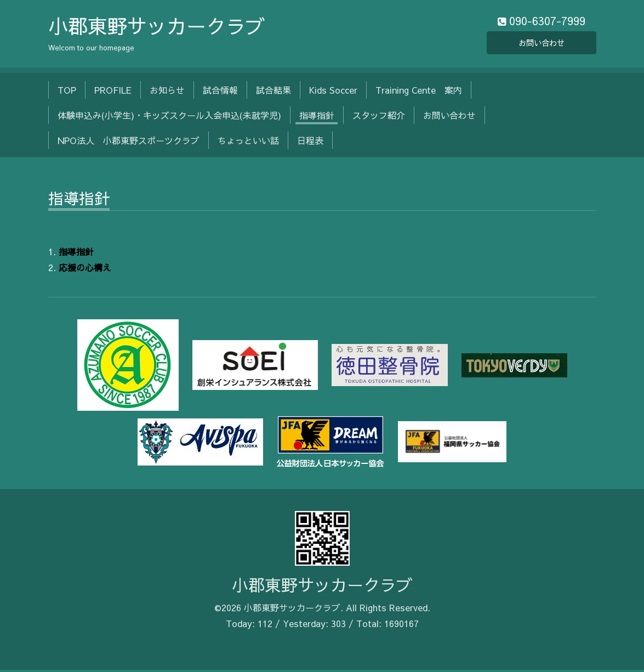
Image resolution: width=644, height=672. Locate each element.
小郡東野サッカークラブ (157, 28)
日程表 (310, 143)
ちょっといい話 (248, 143)
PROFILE (113, 92)
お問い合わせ (542, 44)
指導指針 (317, 118)
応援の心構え (85, 269)
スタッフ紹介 (379, 118)
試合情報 (220, 92)
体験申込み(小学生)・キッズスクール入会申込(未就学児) (169, 118)
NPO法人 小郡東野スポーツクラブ (129, 143)
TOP (67, 92)
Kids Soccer (333, 92)
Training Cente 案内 (419, 92)
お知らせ (167, 92)
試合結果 (273, 92)
